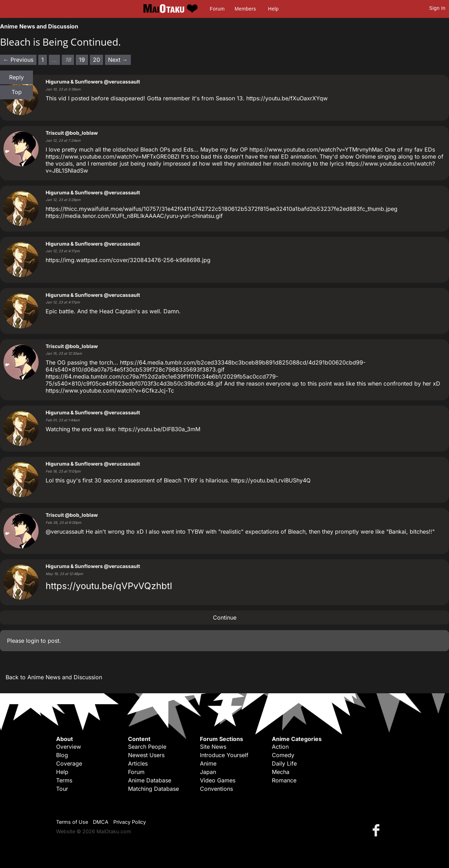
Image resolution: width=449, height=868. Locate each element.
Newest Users (146, 755)
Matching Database (153, 789)
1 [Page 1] (43, 60)
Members (245, 9)
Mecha (281, 772)
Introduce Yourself (224, 755)
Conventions (216, 789)
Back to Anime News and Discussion (54, 677)
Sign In (437, 8)
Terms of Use (72, 822)
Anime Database (150, 780)
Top (17, 92)
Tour (62, 789)
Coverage (69, 763)
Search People (147, 747)
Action (280, 747)
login (32, 641)
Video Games (218, 780)
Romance (284, 780)
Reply (16, 77)
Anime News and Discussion (39, 26)
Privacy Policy (130, 822)
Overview (69, 747)
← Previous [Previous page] (18, 60)
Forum (217, 9)
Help (273, 9)
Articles (138, 763)
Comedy (283, 755)
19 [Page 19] (82, 60)
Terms (64, 780)
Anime (208, 763)
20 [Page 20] (96, 60)
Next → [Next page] (118, 60)
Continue (225, 617)
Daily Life (284, 763)
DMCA (101, 822)
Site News (213, 747)
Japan (208, 772)
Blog (62, 755)
